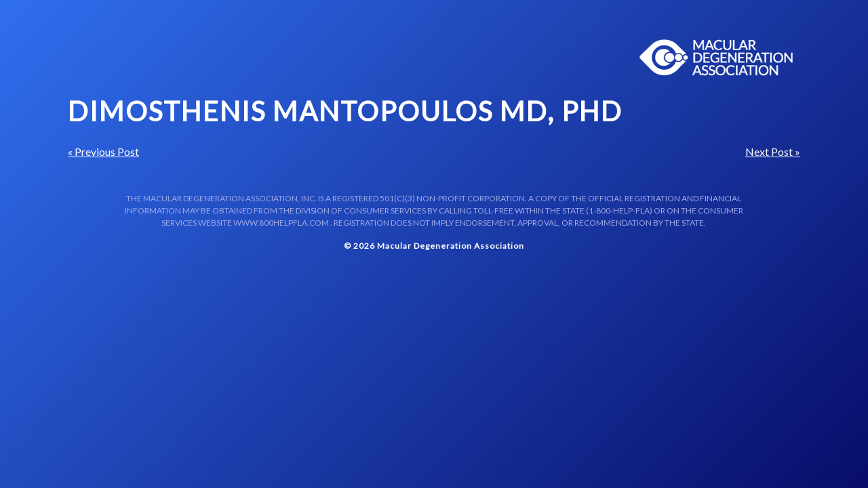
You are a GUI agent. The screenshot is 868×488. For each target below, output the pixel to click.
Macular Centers (717, 58)
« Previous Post (103, 151)
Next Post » (773, 151)
